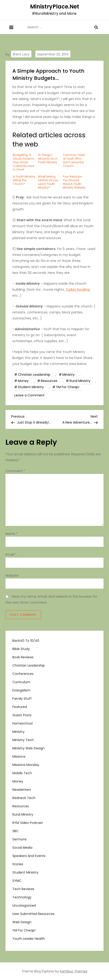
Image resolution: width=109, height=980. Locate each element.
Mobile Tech (22, 773)
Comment (15, 471)
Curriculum (21, 682)
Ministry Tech (23, 740)
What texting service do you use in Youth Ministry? (48, 182)
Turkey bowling (78, 289)
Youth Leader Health (29, 939)
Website (12, 576)
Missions (19, 756)
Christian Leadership (34, 375)
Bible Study (21, 649)
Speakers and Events (29, 856)
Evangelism (21, 690)
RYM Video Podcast (28, 823)
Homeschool (22, 723)
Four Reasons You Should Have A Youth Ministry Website (74, 182)
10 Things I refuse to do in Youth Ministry (48, 159)
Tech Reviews (23, 889)
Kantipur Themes (74, 971)
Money (23, 381)
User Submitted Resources (34, 914)
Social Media (22, 848)
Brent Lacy (21, 54)
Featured (20, 707)
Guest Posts (22, 715)
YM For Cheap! (68, 387)
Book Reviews (23, 657)
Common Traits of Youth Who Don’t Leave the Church (74, 160)
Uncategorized (24, 905)
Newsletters (22, 790)
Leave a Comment (30, 395)
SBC (15, 831)
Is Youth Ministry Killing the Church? (24, 180)
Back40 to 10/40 (26, 641)
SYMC (17, 881)
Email (11, 555)
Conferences (23, 674)
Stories (18, 864)
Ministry (68, 375)
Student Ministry (31, 387)
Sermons (20, 839)
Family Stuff (22, 699)
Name (12, 534)
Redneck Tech (24, 798)
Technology (22, 897)
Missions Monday (26, 765)
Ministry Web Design (28, 748)
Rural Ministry (80, 381)
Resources (49, 381)
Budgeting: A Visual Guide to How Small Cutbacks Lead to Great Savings (24, 162)
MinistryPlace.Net (55, 7)
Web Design (22, 922)
